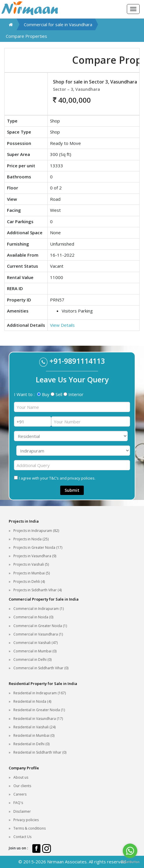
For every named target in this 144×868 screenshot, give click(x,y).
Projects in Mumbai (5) (32, 573)
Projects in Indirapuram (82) (36, 531)
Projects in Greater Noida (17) (38, 547)
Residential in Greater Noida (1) (39, 710)
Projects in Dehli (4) (29, 582)
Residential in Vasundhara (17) (38, 719)
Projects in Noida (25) (31, 539)
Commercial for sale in (58, 24)
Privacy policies (26, 820)
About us (21, 777)
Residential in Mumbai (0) (34, 735)
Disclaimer (22, 811)
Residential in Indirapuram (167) (40, 693)
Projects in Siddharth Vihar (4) (38, 590)
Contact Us (22, 837)
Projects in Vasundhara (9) (35, 556)
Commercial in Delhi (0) (32, 660)
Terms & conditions (30, 828)
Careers (20, 794)
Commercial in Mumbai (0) (35, 651)
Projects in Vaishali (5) (31, 564)
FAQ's (18, 803)
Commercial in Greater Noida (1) (40, 626)
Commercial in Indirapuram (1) (39, 609)
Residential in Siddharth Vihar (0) (40, 752)
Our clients (22, 786)
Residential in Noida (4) (32, 701)
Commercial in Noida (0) (33, 617)
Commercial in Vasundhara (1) (38, 634)
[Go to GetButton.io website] (130, 862)
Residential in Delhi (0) (31, 744)
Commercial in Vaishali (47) (35, 643)
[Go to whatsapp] (130, 851)
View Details (62, 325)
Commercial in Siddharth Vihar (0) (41, 668)
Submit (72, 490)
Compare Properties (26, 36)
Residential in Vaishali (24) (34, 727)
